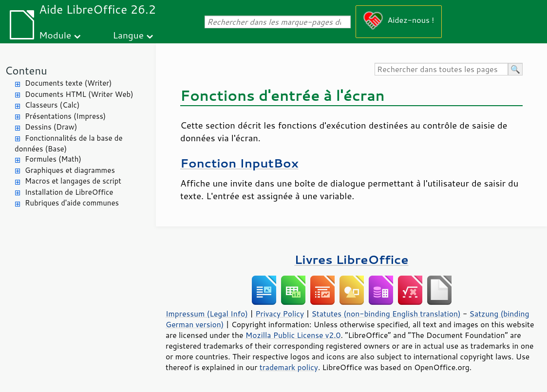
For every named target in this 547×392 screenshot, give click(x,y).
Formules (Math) (53, 159)
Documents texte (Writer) (68, 83)
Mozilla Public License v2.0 (293, 335)
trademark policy (289, 367)
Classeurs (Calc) (52, 105)
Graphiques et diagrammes (70, 170)
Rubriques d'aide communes (72, 203)
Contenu (26, 70)
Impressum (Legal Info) (207, 314)
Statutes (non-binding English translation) (386, 314)
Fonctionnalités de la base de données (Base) (68, 144)
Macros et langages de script (73, 181)
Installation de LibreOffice (69, 192)
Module (55, 35)
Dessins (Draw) (51, 127)
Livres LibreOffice (351, 259)
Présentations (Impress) (65, 116)
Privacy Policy (280, 314)
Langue (128, 35)
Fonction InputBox (239, 163)
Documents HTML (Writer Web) (79, 94)
